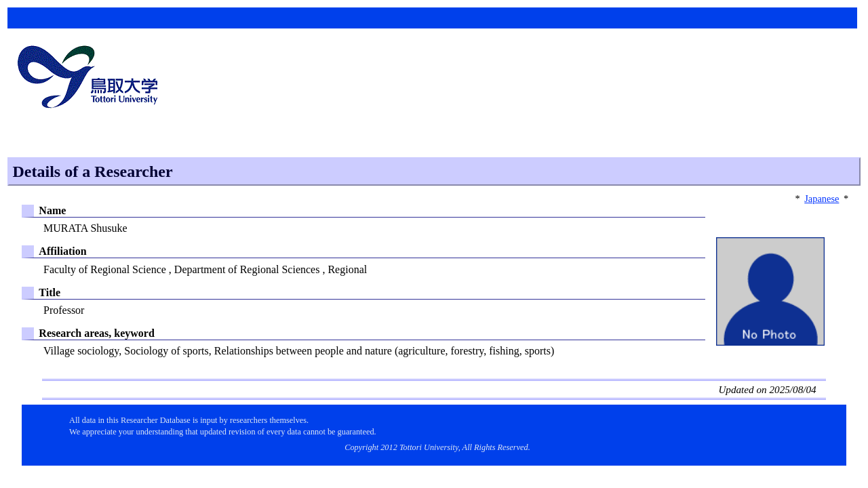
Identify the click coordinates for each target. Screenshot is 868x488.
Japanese (822, 199)
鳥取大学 (92, 79)
